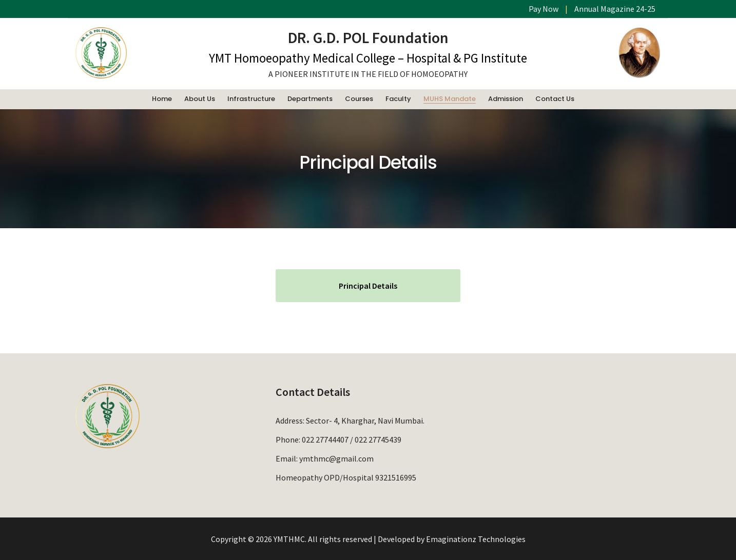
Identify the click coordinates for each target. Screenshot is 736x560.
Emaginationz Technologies (476, 539)
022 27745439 (378, 439)
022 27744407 (325, 439)
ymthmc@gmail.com (336, 458)
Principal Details (368, 286)
